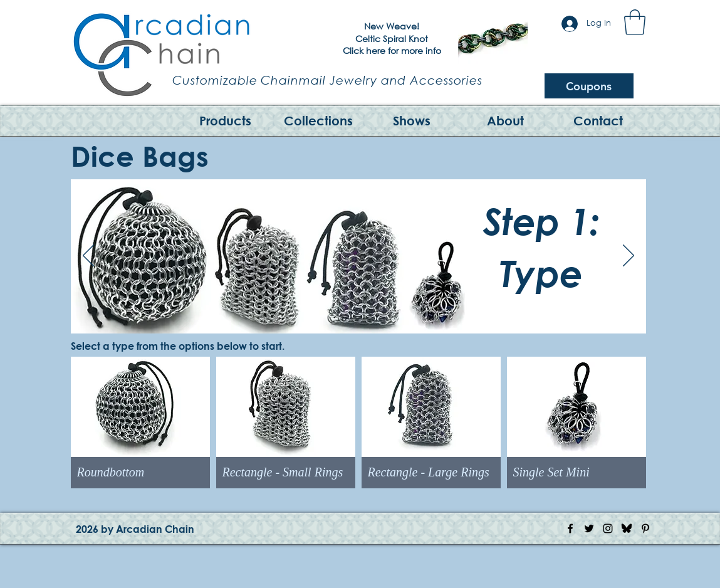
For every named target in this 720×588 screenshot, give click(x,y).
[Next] (603, 258)
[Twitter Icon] (589, 528)
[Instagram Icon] (608, 528)
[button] (635, 22)
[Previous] (450, 258)
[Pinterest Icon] (645, 528)
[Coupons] (589, 86)
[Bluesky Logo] (627, 528)
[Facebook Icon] (570, 528)
